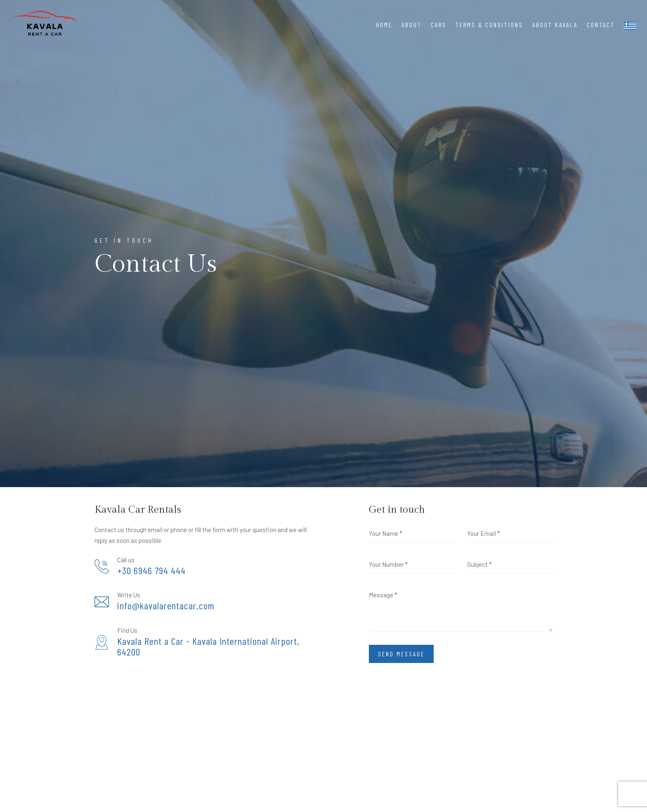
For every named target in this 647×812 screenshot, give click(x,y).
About (412, 25)
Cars (439, 25)
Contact (601, 25)
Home (384, 25)
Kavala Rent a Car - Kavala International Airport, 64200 (208, 647)
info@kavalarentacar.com (166, 606)
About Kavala (555, 25)
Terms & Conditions (489, 25)
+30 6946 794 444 (151, 571)
